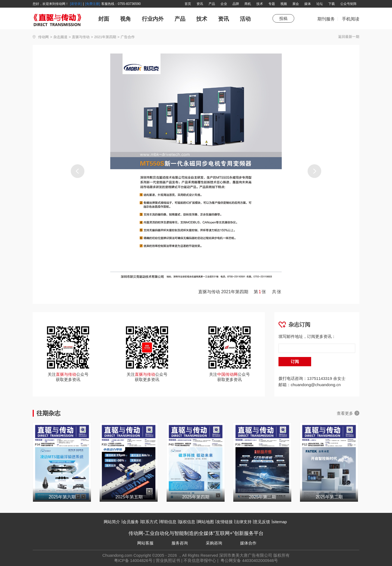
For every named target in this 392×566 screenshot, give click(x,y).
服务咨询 (180, 543)
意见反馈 (262, 522)
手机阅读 (351, 19)
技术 (260, 4)
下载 (332, 4)
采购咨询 (214, 543)
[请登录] (76, 4)
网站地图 (206, 522)
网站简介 (112, 522)
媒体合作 (248, 543)
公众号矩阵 (348, 4)
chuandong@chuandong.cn (316, 385)
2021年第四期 (105, 37)
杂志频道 (60, 37)
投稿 (283, 18)
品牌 (236, 4)
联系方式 (149, 522)
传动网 (43, 37)
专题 (272, 4)
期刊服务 (326, 22)
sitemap (280, 522)
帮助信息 (168, 522)
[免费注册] (93, 4)
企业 (224, 4)
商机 (248, 4)
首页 (188, 4)
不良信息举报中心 (200, 560)
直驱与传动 (81, 37)
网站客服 (145, 543)
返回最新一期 (349, 37)
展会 (296, 4)
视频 (284, 4)
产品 (212, 4)
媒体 (308, 4)
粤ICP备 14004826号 (133, 560)
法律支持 (243, 522)
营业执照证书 (168, 560)
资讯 (200, 4)
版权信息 (187, 522)
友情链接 (225, 522)
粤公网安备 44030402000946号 (249, 560)
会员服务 (131, 522)
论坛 (320, 4)
